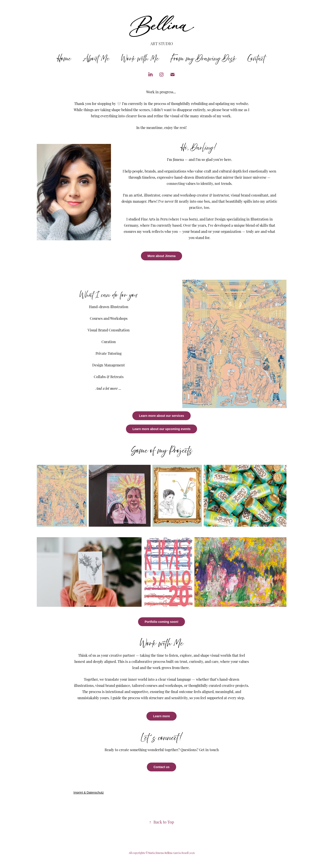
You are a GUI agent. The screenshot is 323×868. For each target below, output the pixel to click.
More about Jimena (162, 256)
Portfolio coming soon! (161, 622)
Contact (256, 59)
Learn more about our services (161, 416)
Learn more (161, 716)
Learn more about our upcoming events (162, 429)
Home (65, 59)
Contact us (161, 767)
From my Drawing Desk (203, 59)
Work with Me (140, 59)
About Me (96, 59)
